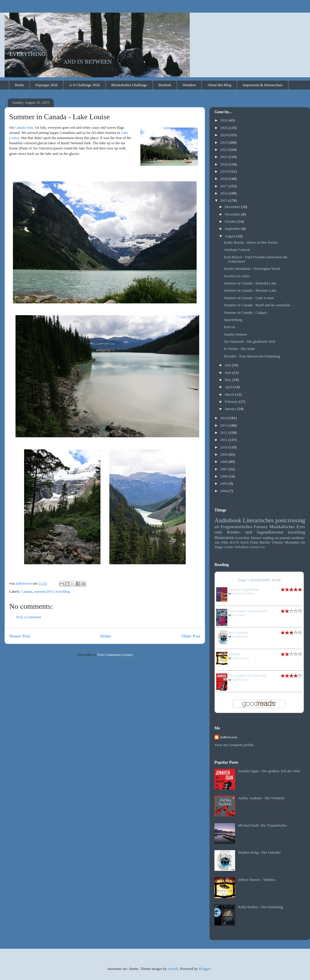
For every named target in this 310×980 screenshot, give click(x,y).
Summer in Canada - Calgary (245, 312)
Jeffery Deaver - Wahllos (257, 880)
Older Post (191, 636)
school (254, 547)
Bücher (265, 542)
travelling (63, 591)
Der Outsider (238, 633)
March (230, 394)
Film (225, 542)
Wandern (189, 85)
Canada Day (24, 127)
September (233, 229)
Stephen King (240, 637)
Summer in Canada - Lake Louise (249, 298)
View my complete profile (234, 745)
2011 (224, 440)
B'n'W (235, 542)
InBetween (229, 737)
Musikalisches (282, 526)
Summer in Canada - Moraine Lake (250, 290)
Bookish (165, 85)
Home (20, 85)
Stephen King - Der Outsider (259, 852)
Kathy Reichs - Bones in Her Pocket (251, 242)
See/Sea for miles (237, 276)
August (231, 236)
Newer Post (20, 636)
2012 (224, 433)
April (229, 387)
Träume (278, 542)
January (231, 409)
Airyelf (173, 969)
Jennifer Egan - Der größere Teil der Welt (269, 771)
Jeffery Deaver (241, 658)
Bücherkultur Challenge (129, 85)
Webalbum (242, 547)
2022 (224, 150)
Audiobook (228, 520)
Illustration (224, 537)
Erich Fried (249, 542)
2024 (224, 135)
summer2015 (44, 591)
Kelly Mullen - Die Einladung (260, 907)
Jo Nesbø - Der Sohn (239, 349)
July (228, 365)
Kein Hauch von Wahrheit (248, 611)
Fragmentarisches (237, 526)
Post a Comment (29, 617)
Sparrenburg (233, 320)
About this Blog (219, 85)
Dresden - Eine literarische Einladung (252, 356)
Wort (262, 547)
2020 (224, 164)
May (229, 380)
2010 (224, 447)
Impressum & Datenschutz (262, 85)
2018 (224, 179)
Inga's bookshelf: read (259, 580)
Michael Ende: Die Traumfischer (262, 825)
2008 (224, 462)
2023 (224, 142)
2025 (224, 128)
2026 (224, 120)
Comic (229, 547)
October (231, 221)
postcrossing (290, 520)
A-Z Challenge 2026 (85, 85)
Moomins (292, 542)
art (217, 526)
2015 (224, 200)
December (233, 207)
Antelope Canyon (237, 250)
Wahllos (235, 654)
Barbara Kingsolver (244, 593)
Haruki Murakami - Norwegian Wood (252, 268)
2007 (224, 469)
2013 (224, 425)
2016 (224, 193)
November (233, 214)
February (232, 402)
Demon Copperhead (243, 589)
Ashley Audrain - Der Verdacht (261, 798)
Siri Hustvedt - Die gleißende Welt (249, 341)
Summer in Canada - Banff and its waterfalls (257, 305)
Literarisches (258, 520)
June (229, 372)
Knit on (229, 327)
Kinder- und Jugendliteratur (255, 532)
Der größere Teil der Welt (248, 676)
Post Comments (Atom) (115, 655)
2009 (224, 454)
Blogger (205, 969)
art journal (282, 538)
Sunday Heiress (235, 334)
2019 (224, 171)
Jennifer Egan (240, 680)
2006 (224, 476)
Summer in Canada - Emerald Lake (250, 283)
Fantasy (261, 526)
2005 (224, 483)
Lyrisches (243, 538)
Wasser (256, 538)
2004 (224, 491)
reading (268, 538)
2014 (224, 418)
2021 (224, 157)
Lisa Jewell (239, 615)
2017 (224, 186)
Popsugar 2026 (46, 85)
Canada (27, 591)
